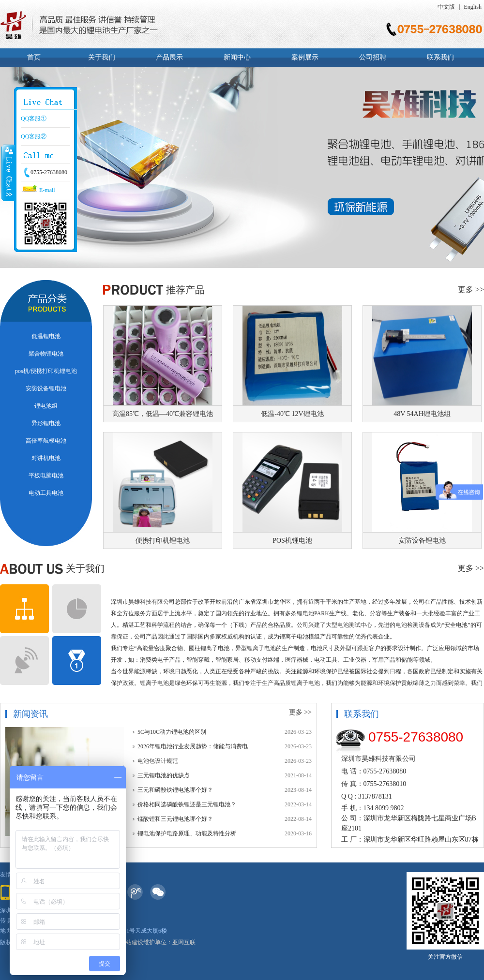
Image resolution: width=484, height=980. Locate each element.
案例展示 (305, 57)
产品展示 (169, 57)
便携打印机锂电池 (163, 541)
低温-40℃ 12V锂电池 (292, 414)
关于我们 (102, 57)
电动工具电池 (46, 493)
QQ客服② (34, 136)
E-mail (38, 190)
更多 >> (471, 290)
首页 (34, 57)
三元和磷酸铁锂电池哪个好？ (175, 790)
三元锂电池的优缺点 (164, 775)
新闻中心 (237, 57)
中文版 (446, 7)
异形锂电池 (46, 423)
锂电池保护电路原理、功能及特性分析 (187, 833)
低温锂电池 (46, 336)
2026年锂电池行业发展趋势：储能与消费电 (193, 746)
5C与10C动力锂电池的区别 (172, 732)
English (473, 7)
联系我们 (440, 57)
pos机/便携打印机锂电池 (46, 371)
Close (8, 173)
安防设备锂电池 (46, 388)
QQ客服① (34, 119)
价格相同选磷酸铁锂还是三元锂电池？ (187, 804)
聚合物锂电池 (46, 354)
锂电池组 (46, 406)
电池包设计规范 (158, 761)
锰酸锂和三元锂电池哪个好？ (175, 819)
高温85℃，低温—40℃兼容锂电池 (163, 414)
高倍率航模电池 (46, 441)
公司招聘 (373, 57)
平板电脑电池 (46, 475)
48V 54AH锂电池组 (422, 414)
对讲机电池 (46, 458)
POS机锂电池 (292, 541)
